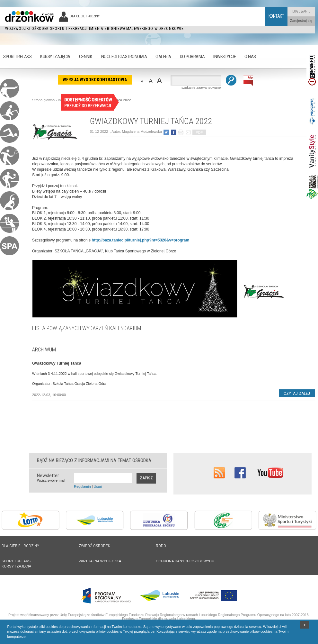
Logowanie (301, 11)
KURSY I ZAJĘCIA (16, 566)
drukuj (181, 132)
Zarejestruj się (301, 21)
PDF (199, 132)
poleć (188, 132)
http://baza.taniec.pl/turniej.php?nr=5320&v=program (141, 240)
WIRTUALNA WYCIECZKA (100, 561)
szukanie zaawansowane (201, 87)
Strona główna (43, 100)
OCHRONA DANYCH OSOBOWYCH (185, 561)
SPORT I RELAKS (16, 561)
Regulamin (82, 486)
